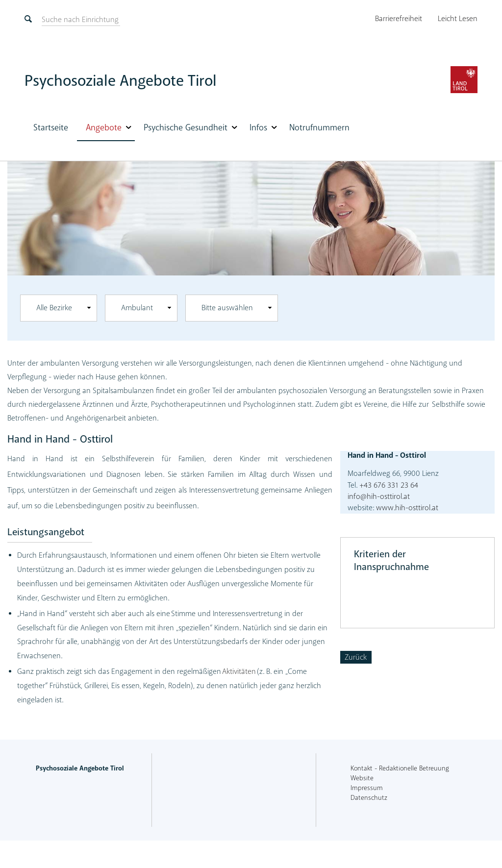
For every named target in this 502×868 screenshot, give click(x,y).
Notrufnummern (319, 127)
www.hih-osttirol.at (407, 508)
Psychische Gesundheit (186, 127)
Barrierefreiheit (399, 19)
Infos (258, 127)
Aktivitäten (239, 671)
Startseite (51, 127)
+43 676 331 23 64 (388, 485)
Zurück (356, 657)
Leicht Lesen (458, 19)
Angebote (104, 127)
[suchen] (80, 20)
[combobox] (59, 308)
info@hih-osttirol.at (379, 496)
